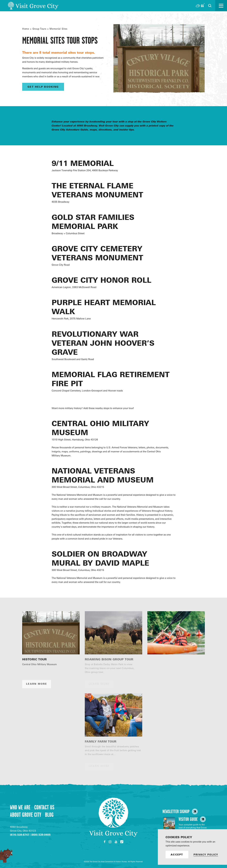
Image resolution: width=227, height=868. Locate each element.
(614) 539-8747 (20, 835)
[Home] (33, 6)
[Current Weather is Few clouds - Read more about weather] (200, 6)
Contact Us (44, 807)
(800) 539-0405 (41, 835)
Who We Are (20, 807)
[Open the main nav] (221, 6)
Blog (49, 815)
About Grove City (26, 815)
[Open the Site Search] (210, 6)
